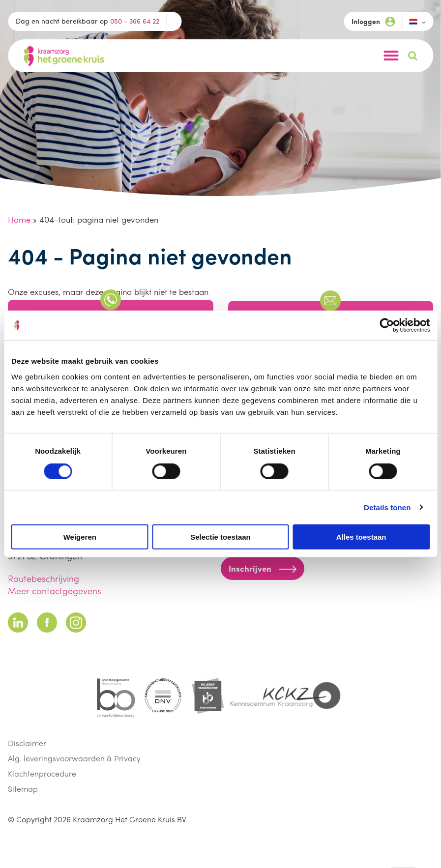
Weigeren (80, 537)
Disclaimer (27, 743)
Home (19, 219)
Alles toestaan (361, 537)
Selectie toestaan (220, 537)
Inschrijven (263, 568)
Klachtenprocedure (42, 773)
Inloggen (373, 21)
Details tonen (387, 507)
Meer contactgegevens (55, 591)
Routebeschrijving (44, 578)
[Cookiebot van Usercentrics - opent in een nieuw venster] (387, 325)
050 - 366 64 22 (135, 21)
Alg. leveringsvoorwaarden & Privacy (74, 758)
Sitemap (23, 789)
